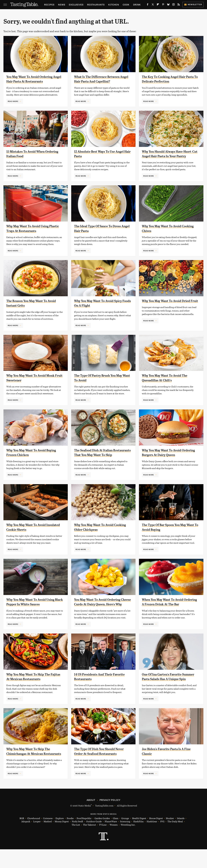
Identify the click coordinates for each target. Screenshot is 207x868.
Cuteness (48, 837)
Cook (126, 5)
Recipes (49, 5)
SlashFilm (138, 840)
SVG (162, 840)
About (91, 819)
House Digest (156, 837)
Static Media (84, 824)
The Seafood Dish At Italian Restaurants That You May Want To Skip (101, 455)
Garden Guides (102, 837)
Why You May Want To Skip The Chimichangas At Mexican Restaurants (30, 768)
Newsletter (193, 4)
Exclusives (76, 5)
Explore (60, 837)
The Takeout (89, 843)
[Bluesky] (168, 5)
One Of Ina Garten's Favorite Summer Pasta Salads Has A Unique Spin (169, 688)
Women (114, 843)
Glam (116, 837)
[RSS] (179, 5)
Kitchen (114, 5)
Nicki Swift (77, 840)
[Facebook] (148, 5)
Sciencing (125, 840)
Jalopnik (26, 840)
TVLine (103, 843)
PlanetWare (111, 840)
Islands (181, 837)
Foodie (70, 837)
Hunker (170, 837)
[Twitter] (153, 5)
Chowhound (34, 837)
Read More (13, 101)
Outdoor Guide (94, 840)
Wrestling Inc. (128, 843)
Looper (37, 840)
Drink (137, 5)
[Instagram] (173, 5)
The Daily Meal (175, 840)
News (62, 5)
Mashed (48, 840)
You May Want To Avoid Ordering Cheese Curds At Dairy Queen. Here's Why (102, 609)
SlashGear (152, 840)
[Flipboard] (158, 5)
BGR (22, 837)
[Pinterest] (163, 5)
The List (76, 843)
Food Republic (84, 837)
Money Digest (62, 840)
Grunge (125, 837)
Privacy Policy (110, 819)
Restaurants (96, 5)
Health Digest (139, 837)
